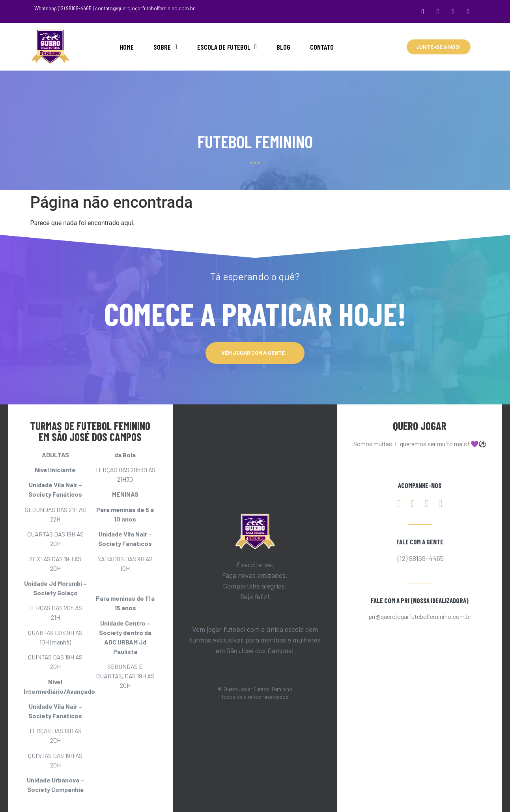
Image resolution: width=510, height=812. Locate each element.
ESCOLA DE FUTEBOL (227, 45)
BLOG (283, 45)
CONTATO (322, 45)
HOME (127, 45)
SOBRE (165, 45)
